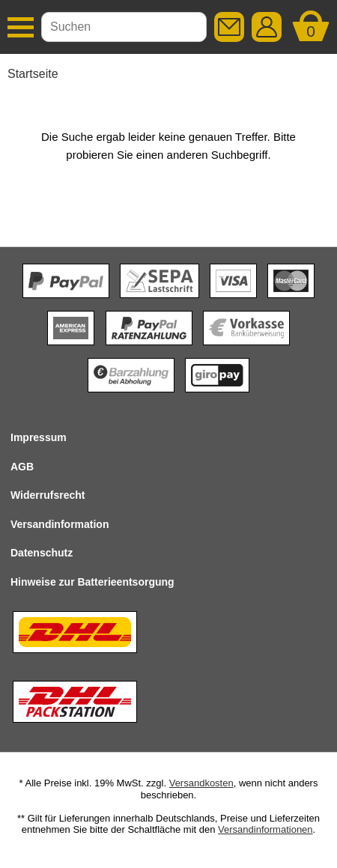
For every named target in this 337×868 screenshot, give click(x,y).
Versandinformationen (265, 829)
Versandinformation (60, 524)
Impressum (39, 437)
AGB (22, 467)
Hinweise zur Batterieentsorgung (92, 582)
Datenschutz (42, 553)
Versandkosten (201, 783)
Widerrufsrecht (48, 495)
